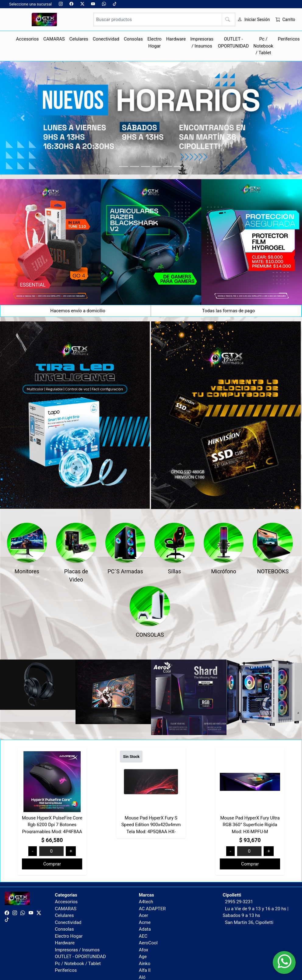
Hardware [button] (176, 39)
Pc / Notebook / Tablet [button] (263, 46)
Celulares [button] (79, 39)
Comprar (52, 864)
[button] (23, 118)
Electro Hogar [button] (154, 42)
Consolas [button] (133, 39)
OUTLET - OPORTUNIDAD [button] (234, 42)
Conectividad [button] (106, 39)
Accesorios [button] (28, 39)
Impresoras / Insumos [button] (202, 42)
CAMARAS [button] (54, 39)
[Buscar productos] (164, 19)
